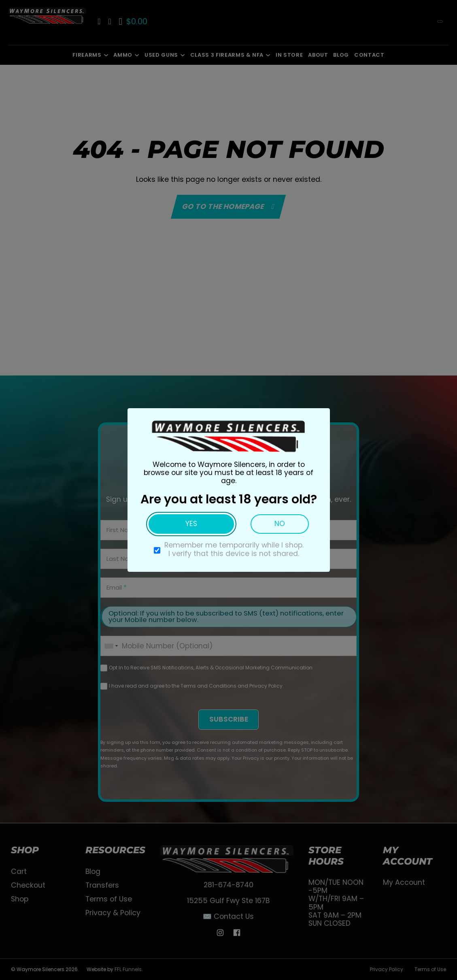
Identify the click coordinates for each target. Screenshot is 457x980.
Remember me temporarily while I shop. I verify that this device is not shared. (234, 549)
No (280, 524)
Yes (191, 524)
